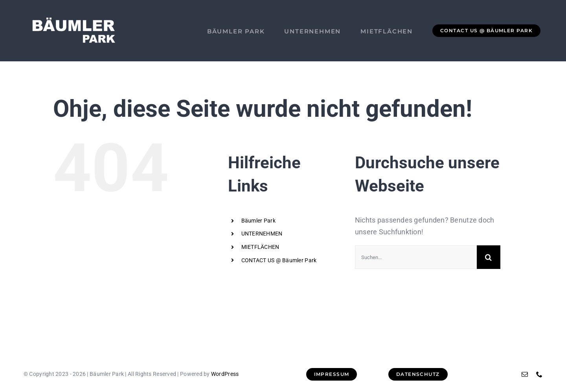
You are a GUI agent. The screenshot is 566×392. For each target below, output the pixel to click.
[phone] (539, 374)
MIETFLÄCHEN (260, 247)
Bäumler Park (258, 221)
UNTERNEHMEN (262, 234)
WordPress (225, 374)
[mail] (525, 374)
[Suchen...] (416, 257)
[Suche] (489, 257)
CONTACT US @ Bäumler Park (279, 260)
